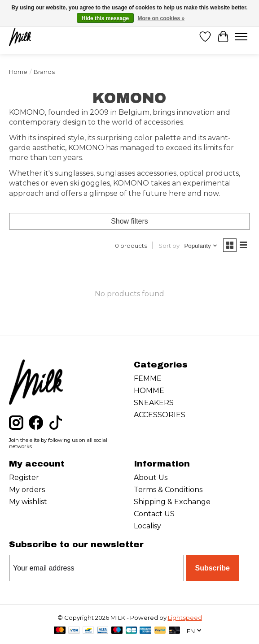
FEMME (148, 378)
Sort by (169, 246)
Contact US (154, 514)
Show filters (129, 221)
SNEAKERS (154, 403)
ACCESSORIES (160, 415)
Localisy (147, 526)
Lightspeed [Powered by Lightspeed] (185, 618)
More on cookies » (161, 18)
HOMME (149, 391)
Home (18, 72)
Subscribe (212, 568)
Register (24, 478)
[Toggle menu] (241, 37)
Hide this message (105, 18)
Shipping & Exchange (172, 502)
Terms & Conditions (168, 490)
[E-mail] (97, 568)
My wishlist (28, 502)
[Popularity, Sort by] (201, 246)
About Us (151, 478)
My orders (27, 490)
